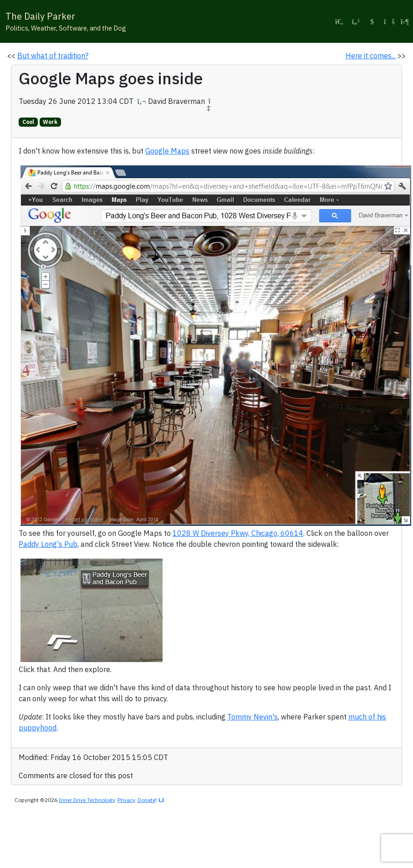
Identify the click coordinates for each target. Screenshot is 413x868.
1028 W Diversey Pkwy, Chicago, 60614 (238, 533)
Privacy (126, 800)
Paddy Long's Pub (48, 544)
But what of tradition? (53, 56)
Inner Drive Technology (87, 800)
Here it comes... (371, 56)
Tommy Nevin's (252, 717)
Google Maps (167, 151)
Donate (146, 800)
